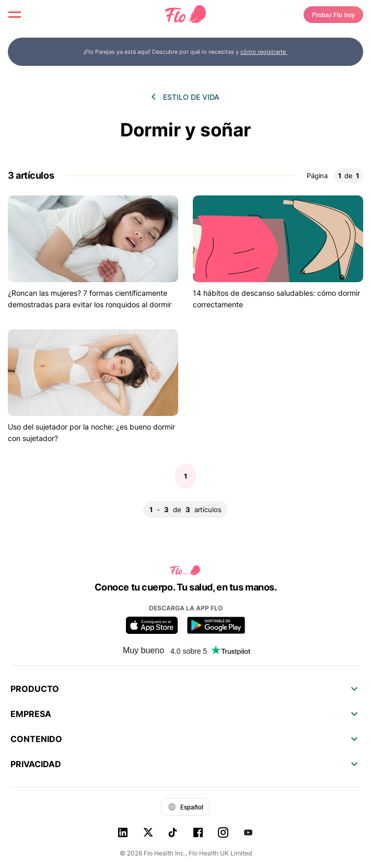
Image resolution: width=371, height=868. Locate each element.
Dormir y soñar (185, 130)
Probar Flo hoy (333, 15)
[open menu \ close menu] (15, 15)
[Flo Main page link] (185, 15)
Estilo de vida (191, 97)
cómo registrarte (264, 52)
